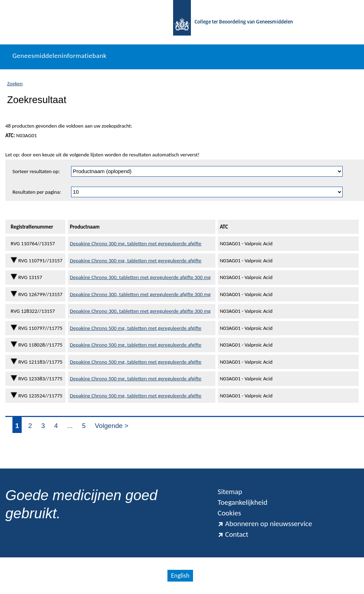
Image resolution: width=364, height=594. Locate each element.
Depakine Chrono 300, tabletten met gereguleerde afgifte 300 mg (140, 277)
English (180, 576)
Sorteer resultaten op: (36, 171)
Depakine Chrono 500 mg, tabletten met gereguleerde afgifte (135, 328)
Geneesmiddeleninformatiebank (60, 56)
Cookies (229, 513)
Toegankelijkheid (242, 502)
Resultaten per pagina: (37, 192)
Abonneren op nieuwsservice (265, 524)
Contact (233, 534)
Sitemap (230, 492)
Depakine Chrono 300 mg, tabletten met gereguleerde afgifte (135, 244)
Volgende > (112, 426)
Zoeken (15, 84)
